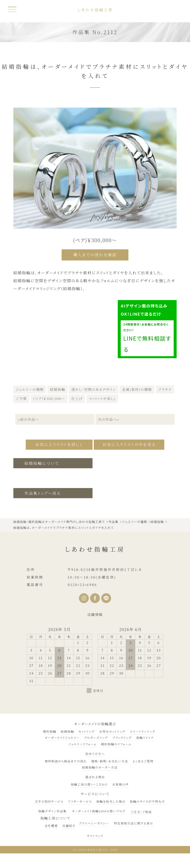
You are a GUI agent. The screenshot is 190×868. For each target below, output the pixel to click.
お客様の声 (121, 783)
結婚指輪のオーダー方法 (100, 765)
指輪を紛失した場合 (111, 800)
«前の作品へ (28, 418)
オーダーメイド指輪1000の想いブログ (98, 809)
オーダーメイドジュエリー (62, 736)
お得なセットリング (112, 730)
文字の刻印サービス (49, 800)
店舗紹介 (69, 824)
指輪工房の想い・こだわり (89, 783)
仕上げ (77, 398)
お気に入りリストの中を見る (131, 443)
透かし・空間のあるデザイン (94, 388)
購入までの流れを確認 (95, 255)
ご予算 (21, 398)
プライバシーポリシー (94, 821)
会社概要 (51, 824)
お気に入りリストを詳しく (56, 443)
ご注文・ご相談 (141, 810)
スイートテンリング (143, 730)
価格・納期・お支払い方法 (110, 759)
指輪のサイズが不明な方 (147, 800)
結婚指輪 (58, 388)
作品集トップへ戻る (43, 491)
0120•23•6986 (82, 583)
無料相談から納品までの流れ (66, 759)
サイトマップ (95, 834)
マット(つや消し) (102, 398)
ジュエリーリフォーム (82, 742)
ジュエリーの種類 (30, 388)
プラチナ (165, 388)
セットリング (87, 730)
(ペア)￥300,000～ (49, 398)
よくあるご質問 (143, 759)
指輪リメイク (145, 736)
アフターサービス (80, 800)
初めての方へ (95, 752)
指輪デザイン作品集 (53, 809)
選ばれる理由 (95, 775)
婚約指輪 (50, 730)
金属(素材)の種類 (137, 388)
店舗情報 (95, 613)
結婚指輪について (42, 461)
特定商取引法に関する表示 (134, 821)
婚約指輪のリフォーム (116, 742)
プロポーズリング (96, 736)
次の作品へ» (109, 418)
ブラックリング (122, 736)
